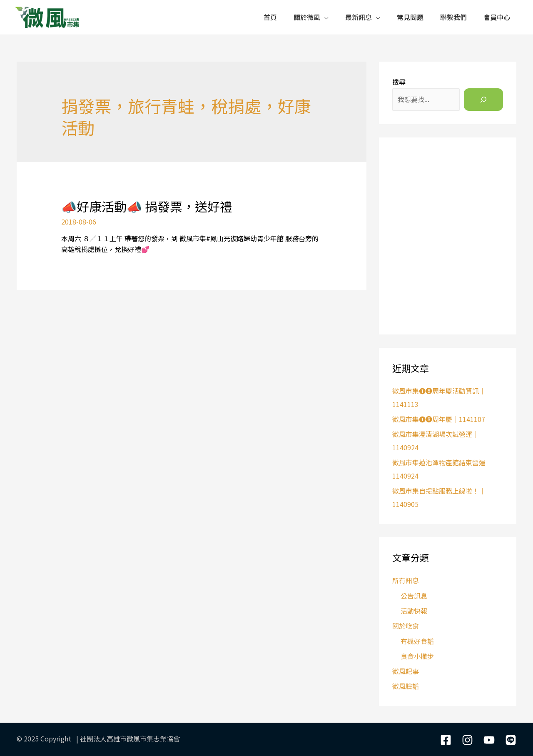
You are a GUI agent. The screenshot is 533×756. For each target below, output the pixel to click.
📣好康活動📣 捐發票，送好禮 (147, 206)
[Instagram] (467, 740)
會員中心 (497, 17)
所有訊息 (406, 580)
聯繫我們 (453, 17)
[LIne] (511, 740)
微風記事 (406, 671)
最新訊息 (359, 17)
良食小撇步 (417, 656)
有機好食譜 (417, 641)
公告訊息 (414, 596)
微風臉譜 (406, 686)
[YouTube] (489, 740)
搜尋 (399, 82)
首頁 (270, 17)
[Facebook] (446, 740)
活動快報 (414, 611)
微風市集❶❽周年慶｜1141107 (439, 419)
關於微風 (307, 17)
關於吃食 (406, 626)
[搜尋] (483, 100)
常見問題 (410, 17)
